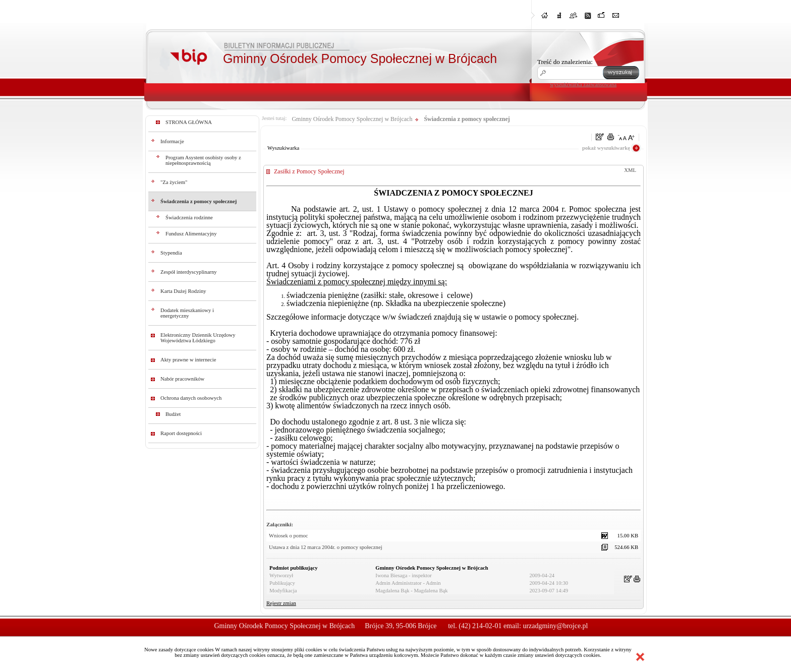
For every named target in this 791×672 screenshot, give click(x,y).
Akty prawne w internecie (188, 360)
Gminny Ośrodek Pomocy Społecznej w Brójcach (352, 119)
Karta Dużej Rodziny (183, 291)
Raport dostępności (181, 433)
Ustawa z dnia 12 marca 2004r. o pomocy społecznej (326, 547)
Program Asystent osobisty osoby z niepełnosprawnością (203, 160)
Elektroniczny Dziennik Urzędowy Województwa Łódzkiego (198, 338)
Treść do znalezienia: (565, 62)
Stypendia (171, 253)
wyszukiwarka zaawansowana (583, 84)
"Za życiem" (174, 182)
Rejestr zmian (281, 603)
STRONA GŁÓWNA (189, 122)
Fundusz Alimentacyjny (191, 234)
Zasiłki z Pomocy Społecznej (309, 171)
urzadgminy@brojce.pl (555, 626)
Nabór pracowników (182, 379)
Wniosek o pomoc (289, 536)
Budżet (173, 414)
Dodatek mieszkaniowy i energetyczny (187, 313)
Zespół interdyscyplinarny (189, 272)
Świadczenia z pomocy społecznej (199, 201)
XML (630, 170)
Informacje (172, 141)
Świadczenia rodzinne (189, 218)
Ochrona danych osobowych (191, 398)
